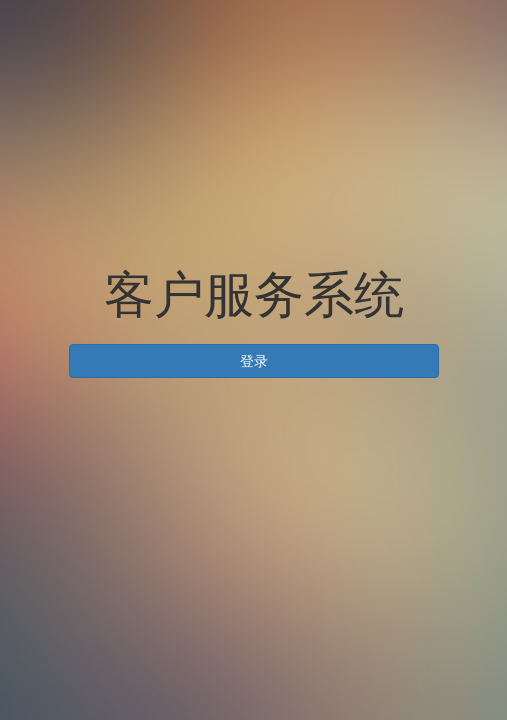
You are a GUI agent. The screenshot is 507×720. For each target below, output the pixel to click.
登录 (254, 360)
